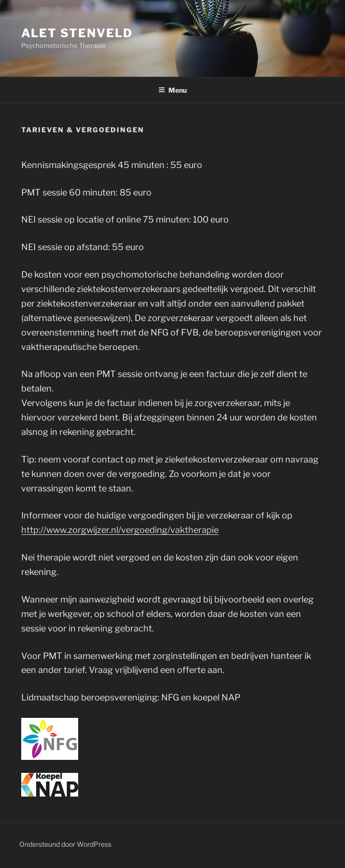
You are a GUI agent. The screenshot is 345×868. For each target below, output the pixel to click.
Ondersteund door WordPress (65, 844)
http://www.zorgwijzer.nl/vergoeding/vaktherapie (120, 530)
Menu (172, 90)
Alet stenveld (77, 33)
